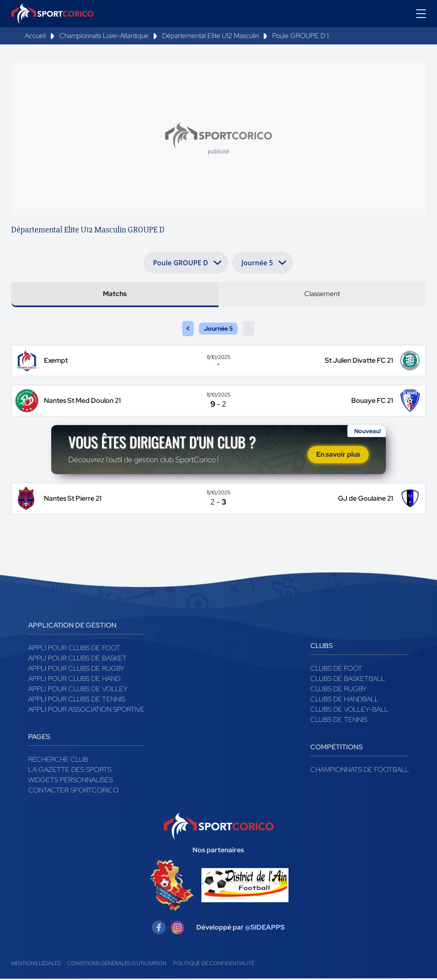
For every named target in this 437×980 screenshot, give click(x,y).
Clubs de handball (344, 700)
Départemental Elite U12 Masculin (210, 36)
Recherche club (58, 760)
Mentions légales (36, 965)
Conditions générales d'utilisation (117, 965)
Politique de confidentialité (214, 965)
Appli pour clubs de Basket (77, 659)
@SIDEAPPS (265, 929)
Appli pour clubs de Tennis (77, 700)
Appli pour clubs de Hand (74, 679)
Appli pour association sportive (86, 710)
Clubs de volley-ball (349, 710)
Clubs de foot (336, 669)
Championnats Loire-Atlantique (104, 36)
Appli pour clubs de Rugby (76, 669)
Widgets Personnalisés (70, 781)
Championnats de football (360, 770)
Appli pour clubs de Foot (74, 649)
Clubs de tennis (339, 720)
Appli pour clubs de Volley (78, 690)
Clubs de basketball (348, 679)
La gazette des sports (70, 770)
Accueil (35, 36)
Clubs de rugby (338, 690)
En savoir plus (338, 455)
